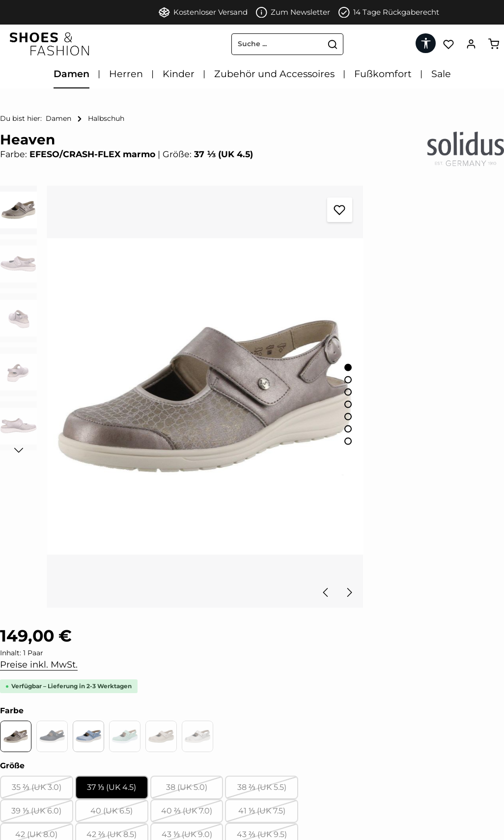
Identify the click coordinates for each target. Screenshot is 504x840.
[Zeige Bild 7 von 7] (269, 389)
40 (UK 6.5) (377, 412)
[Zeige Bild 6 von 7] (269, 377)
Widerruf (16, 750)
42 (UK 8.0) (329, 435)
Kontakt (14, 766)
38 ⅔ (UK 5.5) (473, 388)
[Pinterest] (151, 717)
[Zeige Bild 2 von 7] (269, 328)
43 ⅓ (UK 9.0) (425, 435)
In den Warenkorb (394, 495)
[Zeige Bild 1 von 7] (269, 316)
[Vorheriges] (248, 488)
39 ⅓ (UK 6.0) (328, 412)
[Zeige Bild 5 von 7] (269, 365)
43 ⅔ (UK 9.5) (473, 435)
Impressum (21, 716)
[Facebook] (135, 717)
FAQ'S (10, 816)
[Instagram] (167, 717)
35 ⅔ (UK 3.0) (328, 388)
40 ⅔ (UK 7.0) (425, 412)
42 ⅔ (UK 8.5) (377, 435)
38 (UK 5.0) (426, 388)
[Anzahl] (355, 464)
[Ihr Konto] (470, 44)
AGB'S (11, 733)
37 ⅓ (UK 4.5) (377, 385)
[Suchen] (297, 44)
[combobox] (241, 44)
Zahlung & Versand (35, 799)
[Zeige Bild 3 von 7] (269, 340)
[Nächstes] (270, 488)
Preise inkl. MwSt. (344, 226)
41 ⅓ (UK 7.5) (473, 412)
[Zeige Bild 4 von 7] (269, 352)
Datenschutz (23, 783)
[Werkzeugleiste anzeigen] (424, 43)
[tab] (179, 599)
